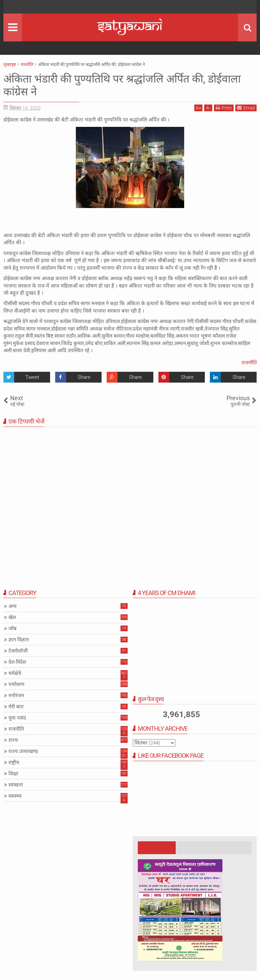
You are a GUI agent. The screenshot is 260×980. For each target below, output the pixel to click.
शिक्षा (13, 774)
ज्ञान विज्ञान (19, 640)
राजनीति (249, 363)
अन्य (13, 606)
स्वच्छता (16, 785)
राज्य (13, 740)
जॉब (13, 629)
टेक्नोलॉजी (18, 651)
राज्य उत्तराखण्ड (23, 751)
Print (224, 108)
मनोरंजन (16, 696)
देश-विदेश (17, 662)
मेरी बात (16, 707)
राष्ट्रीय (14, 762)
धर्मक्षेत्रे (15, 673)
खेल (12, 617)
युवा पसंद (17, 718)
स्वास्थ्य (15, 796)
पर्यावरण (16, 684)
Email (246, 108)
